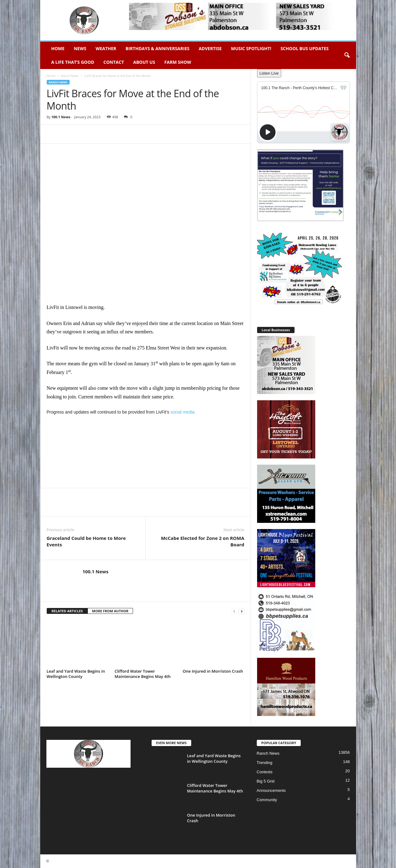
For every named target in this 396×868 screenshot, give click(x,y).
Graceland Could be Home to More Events (86, 541)
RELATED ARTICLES (67, 611)
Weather (106, 48)
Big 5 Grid (266, 781)
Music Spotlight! (251, 48)
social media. (183, 412)
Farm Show (178, 62)
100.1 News (61, 117)
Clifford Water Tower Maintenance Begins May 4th (143, 674)
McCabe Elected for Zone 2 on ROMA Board (202, 541)
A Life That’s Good (73, 62)
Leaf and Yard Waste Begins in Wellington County (76, 674)
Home (58, 48)
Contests (265, 772)
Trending (265, 763)
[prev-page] (234, 611)
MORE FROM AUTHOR (110, 611)
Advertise (210, 48)
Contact (114, 62)
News (80, 48)
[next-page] (242, 611)
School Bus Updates (305, 48)
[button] (347, 55)
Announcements (271, 790)
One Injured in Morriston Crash (213, 671)
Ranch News (70, 76)
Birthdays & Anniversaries (157, 48)
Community (267, 800)
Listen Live (269, 73)
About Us (144, 62)
